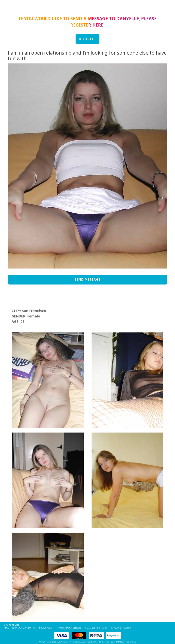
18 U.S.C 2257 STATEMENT (96, 628)
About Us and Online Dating (20, 628)
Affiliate (116, 628)
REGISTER (87, 39)
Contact (128, 628)
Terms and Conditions (69, 628)
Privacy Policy (46, 628)
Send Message (87, 279)
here (98, 25)
